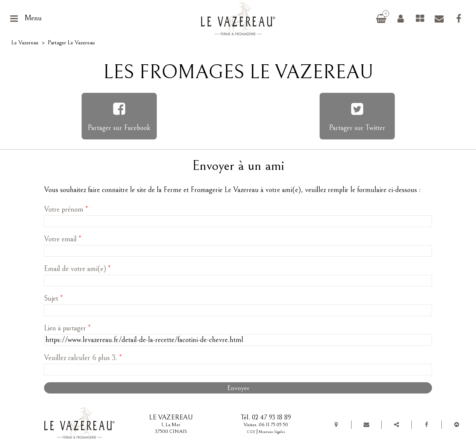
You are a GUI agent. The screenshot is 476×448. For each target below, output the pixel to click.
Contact (439, 18)
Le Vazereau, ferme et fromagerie (241, 18)
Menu (33, 18)
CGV (251, 432)
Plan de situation (337, 425)
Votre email (63, 239)
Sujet (53, 299)
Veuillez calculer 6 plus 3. (83, 358)
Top (457, 425)
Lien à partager (67, 328)
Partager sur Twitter (357, 128)
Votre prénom (66, 210)
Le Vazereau (25, 42)
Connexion (400, 18)
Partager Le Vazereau (396, 425)
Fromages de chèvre (420, 18)
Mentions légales (272, 432)
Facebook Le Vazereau (459, 18)
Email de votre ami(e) (77, 269)
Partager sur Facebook (119, 128)
